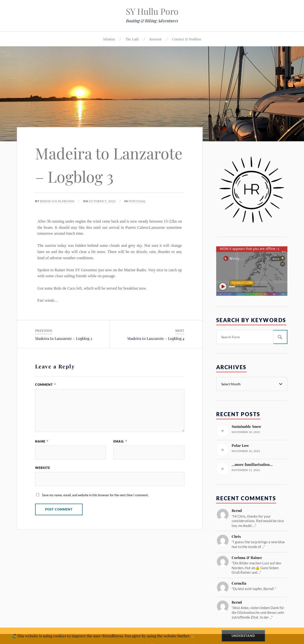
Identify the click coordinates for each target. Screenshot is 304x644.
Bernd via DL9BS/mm (57, 201)
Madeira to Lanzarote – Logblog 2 (64, 338)
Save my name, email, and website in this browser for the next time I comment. (95, 495)
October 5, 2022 (102, 201)
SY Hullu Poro (152, 11)
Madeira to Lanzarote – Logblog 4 (156, 338)
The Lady (132, 39)
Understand (243, 636)
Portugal (137, 201)
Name (42, 441)
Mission (109, 39)
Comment (45, 385)
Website (43, 468)
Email (120, 441)
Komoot (156, 39)
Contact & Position (187, 39)
